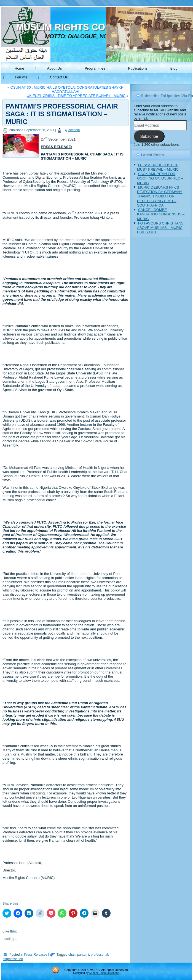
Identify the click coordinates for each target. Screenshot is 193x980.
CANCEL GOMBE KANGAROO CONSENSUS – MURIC (161, 214)
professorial (99, 955)
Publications (138, 68)
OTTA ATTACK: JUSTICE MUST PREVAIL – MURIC (158, 167)
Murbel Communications (104, 973)
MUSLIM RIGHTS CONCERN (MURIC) (96, 27)
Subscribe (149, 136)
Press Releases (36, 955)
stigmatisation (13, 959)
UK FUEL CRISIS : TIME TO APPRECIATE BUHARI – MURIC (76, 96)
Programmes (95, 68)
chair (72, 955)
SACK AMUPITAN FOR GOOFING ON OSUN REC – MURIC (160, 178)
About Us (54, 68)
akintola (74, 130)
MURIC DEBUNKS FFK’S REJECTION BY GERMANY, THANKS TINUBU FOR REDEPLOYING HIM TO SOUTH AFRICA (160, 196)
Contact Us (59, 77)
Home (19, 68)
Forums (21, 77)
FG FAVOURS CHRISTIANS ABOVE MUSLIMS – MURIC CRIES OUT (160, 228)
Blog (174, 68)
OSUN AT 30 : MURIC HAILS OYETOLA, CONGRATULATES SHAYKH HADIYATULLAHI (67, 89)
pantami (83, 955)
